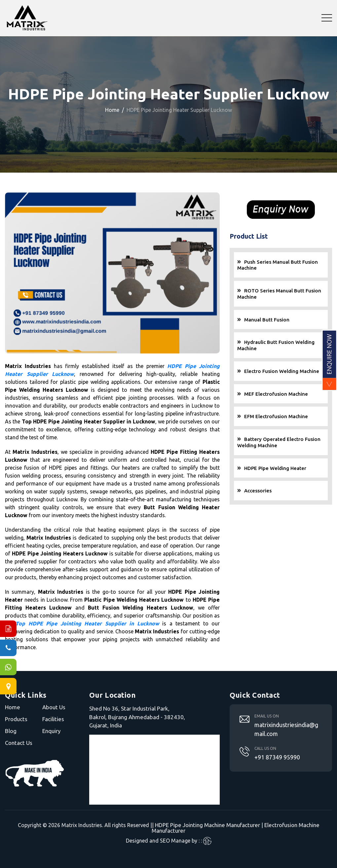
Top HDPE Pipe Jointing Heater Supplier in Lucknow (87, 623)
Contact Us (19, 743)
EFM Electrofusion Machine (276, 417)
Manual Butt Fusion (267, 320)
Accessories (258, 491)
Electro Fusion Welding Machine (282, 371)
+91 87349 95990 (277, 757)
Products (16, 719)
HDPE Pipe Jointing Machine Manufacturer (207, 825)
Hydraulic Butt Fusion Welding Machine (276, 346)
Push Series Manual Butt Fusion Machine (278, 265)
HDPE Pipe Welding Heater (275, 468)
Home (112, 110)
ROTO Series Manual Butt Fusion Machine (279, 294)
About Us (54, 707)
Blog (11, 731)
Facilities (53, 719)
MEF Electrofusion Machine (276, 394)
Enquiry (51, 731)
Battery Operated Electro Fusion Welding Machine (279, 443)
